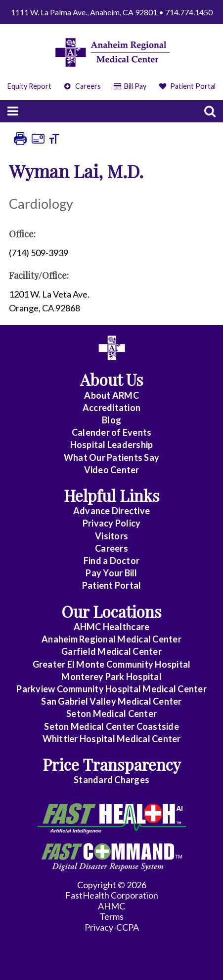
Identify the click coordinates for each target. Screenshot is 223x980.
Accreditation (111, 408)
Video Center (112, 470)
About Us (112, 379)
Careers (83, 86)
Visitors (111, 536)
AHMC (111, 906)
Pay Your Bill (111, 573)
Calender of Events (112, 432)
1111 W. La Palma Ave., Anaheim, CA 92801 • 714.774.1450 (112, 12)
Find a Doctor (111, 561)
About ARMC (111, 395)
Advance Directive (111, 511)
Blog (111, 420)
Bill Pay (130, 86)
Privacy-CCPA (112, 927)
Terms (111, 916)
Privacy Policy (112, 523)
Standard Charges (111, 780)
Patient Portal (187, 86)
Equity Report (29, 86)
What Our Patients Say (111, 457)
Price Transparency (112, 764)
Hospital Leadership (112, 445)
